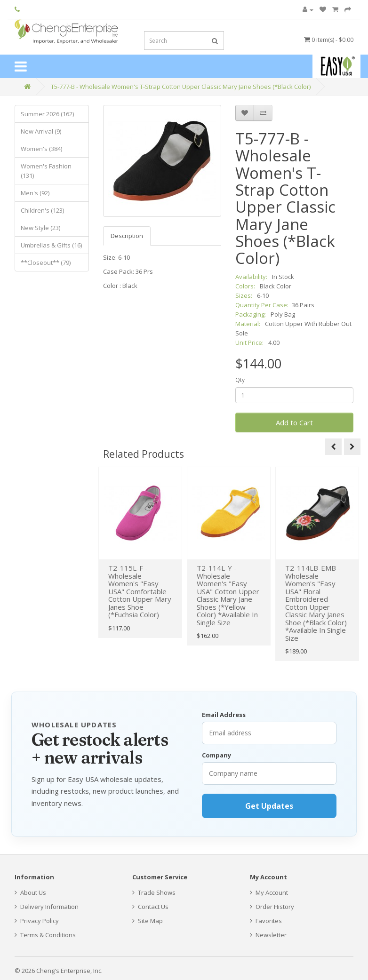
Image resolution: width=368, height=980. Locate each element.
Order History (272, 907)
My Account (269, 892)
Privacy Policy (37, 921)
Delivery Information (47, 907)
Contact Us (150, 907)
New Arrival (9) (41, 131)
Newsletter (268, 935)
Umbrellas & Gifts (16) (51, 245)
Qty (240, 380)
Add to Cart (294, 422)
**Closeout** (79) (46, 263)
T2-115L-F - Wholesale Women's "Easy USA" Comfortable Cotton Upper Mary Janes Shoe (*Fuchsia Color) (140, 591)
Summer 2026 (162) (47, 114)
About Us (30, 892)
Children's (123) (42, 210)
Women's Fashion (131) (46, 171)
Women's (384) (41, 149)
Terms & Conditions (45, 935)
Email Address (224, 715)
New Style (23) (40, 228)
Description (127, 236)
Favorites (266, 921)
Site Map (148, 921)
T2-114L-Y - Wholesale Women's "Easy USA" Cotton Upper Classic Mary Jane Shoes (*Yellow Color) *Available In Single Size (228, 595)
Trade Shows (154, 892)
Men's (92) (35, 193)
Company (216, 755)
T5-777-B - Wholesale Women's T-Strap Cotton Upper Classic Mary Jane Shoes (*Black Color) (181, 87)
